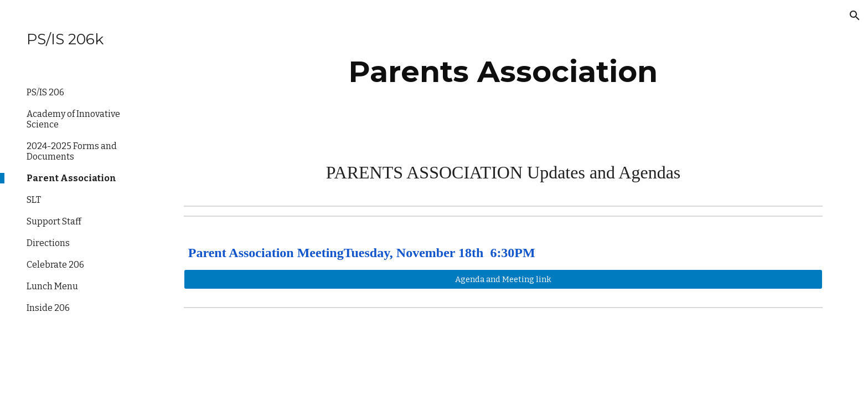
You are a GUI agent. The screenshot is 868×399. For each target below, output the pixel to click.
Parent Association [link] (71, 178)
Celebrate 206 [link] (55, 265)
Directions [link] (48, 243)
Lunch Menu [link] (52, 286)
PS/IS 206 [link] (45, 92)
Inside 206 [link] (48, 308)
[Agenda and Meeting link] (503, 279)
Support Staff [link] (54, 221)
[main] (503, 72)
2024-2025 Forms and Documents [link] (72, 151)
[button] (855, 16)
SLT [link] (34, 200)
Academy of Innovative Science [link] (73, 119)
